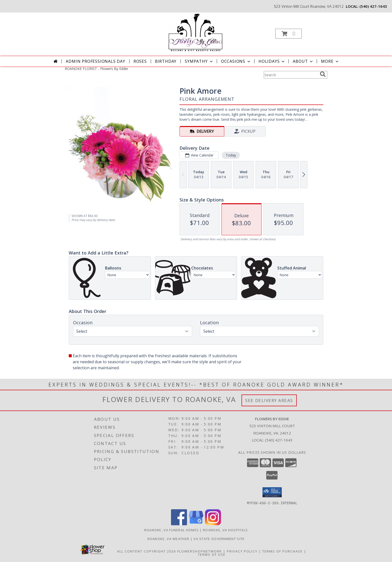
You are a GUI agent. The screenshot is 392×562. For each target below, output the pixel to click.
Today (231, 155)
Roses (140, 61)
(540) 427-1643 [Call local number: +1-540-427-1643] (373, 6)
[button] (288, 34)
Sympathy (199, 61)
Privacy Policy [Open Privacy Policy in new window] (242, 551)
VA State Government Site (219, 538)
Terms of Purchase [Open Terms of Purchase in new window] (282, 551)
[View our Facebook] (179, 524)
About (303, 61)
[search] (323, 74)
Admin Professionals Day (95, 61)
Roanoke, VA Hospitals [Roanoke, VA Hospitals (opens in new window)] (225, 530)
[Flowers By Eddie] (195, 32)
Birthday (166, 61)
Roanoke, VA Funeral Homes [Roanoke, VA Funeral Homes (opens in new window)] (172, 530)
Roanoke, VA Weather (168, 538)
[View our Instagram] (213, 524)
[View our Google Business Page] (196, 524)
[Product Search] (291, 75)
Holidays (272, 61)
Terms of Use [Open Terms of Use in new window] (212, 554)
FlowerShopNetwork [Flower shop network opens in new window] (200, 551)
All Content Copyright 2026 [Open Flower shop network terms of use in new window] (146, 551)
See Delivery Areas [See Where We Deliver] (269, 400)
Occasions (236, 61)
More (330, 61)
